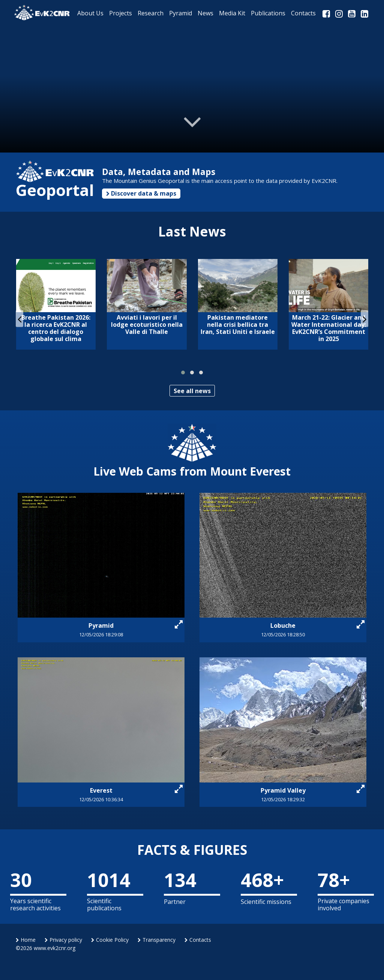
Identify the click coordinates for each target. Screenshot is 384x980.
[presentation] (19, 319)
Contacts (198, 940)
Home (26, 940)
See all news (192, 391)
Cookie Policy (110, 940)
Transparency (157, 940)
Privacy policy (63, 940)
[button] (183, 373)
